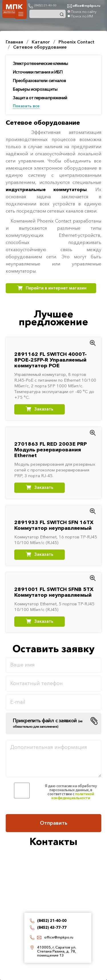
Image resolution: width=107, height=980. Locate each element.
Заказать (44, 409)
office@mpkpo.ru (59, 937)
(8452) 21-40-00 (45, 5)
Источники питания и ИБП (38, 72)
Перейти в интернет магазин (56, 288)
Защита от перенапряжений (40, 98)
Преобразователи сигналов (39, 81)
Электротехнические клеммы (41, 64)
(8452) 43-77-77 (52, 927)
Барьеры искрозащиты (35, 89)
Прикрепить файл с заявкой (48, 723)
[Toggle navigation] (21, 14)
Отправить (54, 823)
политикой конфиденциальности (73, 796)
